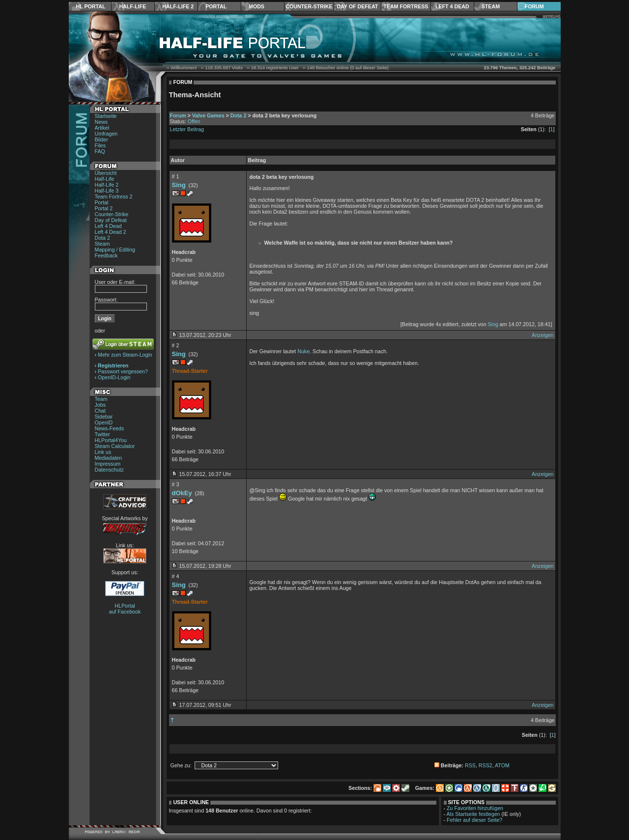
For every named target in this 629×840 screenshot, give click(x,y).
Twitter (102, 434)
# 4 (176, 576)
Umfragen (106, 134)
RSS (470, 765)
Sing (179, 185)
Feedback (106, 255)
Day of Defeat (357, 6)
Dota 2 (102, 238)
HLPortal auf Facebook (125, 609)
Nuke (303, 351)
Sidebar (104, 417)
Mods (257, 6)
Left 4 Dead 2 (111, 232)
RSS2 (486, 765)
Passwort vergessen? (123, 371)
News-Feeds (110, 428)
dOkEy (182, 493)
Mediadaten (109, 458)
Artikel (102, 128)
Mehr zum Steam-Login (125, 355)
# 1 (176, 176)
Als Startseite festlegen (473, 814)
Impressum (108, 464)
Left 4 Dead (452, 6)
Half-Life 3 (107, 191)
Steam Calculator (115, 446)
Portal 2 (104, 208)
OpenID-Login (114, 377)
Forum (534, 6)
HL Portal (91, 6)
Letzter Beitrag (187, 129)
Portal (216, 6)
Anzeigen (543, 335)
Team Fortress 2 (114, 196)
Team (101, 399)
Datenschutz (109, 470)
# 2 (176, 345)
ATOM (502, 765)
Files (100, 145)
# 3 (176, 484)
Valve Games (208, 115)
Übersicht (106, 173)
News (101, 122)
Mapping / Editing (115, 250)
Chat (100, 411)
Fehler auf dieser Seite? (474, 820)
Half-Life (132, 6)
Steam (491, 6)
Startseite (106, 116)
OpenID (104, 422)
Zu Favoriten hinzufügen (475, 808)
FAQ (100, 151)
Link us (103, 452)
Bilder (101, 140)
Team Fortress (406, 6)
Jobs (100, 405)
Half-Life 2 (178, 6)
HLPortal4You (111, 440)
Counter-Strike (309, 6)
